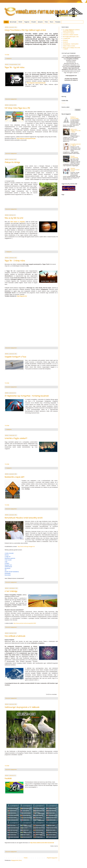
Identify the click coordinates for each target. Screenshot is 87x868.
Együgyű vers (8, 565)
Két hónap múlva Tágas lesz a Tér (17, 108)
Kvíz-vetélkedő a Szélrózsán (15, 636)
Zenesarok (40, 22)
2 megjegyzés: (9, 58)
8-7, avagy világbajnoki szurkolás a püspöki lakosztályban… (71, 30)
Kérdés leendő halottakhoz (12, 572)
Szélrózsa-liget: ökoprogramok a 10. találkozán (22, 707)
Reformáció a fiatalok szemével (71, 35)
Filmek (46, 22)
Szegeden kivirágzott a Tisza (15, 357)
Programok (27, 22)
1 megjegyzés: (9, 252)
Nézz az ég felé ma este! (14, 218)
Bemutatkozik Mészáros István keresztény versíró (24, 518)
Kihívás (7, 555)
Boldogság (8, 573)
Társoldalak (58, 22)
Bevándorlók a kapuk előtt (14, 477)
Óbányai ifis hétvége (12, 162)
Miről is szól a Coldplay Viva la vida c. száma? (75, 131)
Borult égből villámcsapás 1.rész (71, 37)
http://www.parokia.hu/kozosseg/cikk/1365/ (25, 623)
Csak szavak (8, 560)
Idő (6, 570)
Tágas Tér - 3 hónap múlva (15, 261)
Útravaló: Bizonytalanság (74, 157)
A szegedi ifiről (66, 38)
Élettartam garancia (10, 558)
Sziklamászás (8, 567)
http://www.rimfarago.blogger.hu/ (26, 546)
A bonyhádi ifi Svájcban (69, 33)
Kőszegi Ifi (65, 40)
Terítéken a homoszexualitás (74, 118)
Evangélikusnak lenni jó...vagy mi (76, 145)
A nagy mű (8, 557)
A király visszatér (9, 553)
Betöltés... (64, 103)
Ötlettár (20, 22)
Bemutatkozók (13, 22)
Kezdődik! (8, 779)
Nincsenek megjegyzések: (11, 99)
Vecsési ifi (65, 42)
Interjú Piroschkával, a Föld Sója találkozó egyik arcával (25, 30)
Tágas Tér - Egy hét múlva (14, 68)
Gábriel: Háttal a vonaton (69, 46)
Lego (6, 562)
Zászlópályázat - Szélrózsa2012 (71, 44)
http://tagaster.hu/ (22, 296)
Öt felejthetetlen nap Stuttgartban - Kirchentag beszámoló (27, 396)
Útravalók (34, 22)
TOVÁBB (7, 55)
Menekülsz (8, 568)
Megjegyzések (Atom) (16, 860)
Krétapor (7, 563)
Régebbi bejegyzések (52, 858)
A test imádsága (11, 591)
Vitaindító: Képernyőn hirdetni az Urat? (75, 170)
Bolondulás (8, 575)
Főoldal (6, 22)
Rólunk (51, 22)
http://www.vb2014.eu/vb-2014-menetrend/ (42, 843)
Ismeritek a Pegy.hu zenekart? (16, 438)
